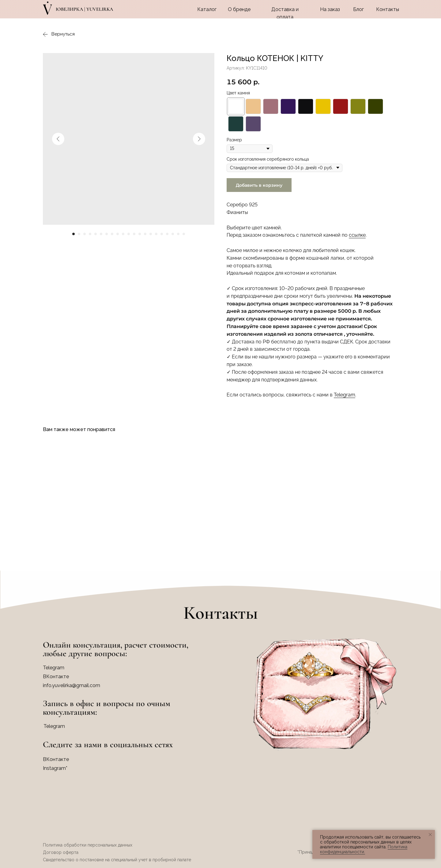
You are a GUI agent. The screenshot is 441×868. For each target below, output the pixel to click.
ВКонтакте (56, 759)
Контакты (388, 9)
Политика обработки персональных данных (88, 845)
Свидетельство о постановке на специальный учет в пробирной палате (117, 860)
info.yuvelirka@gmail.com (72, 685)
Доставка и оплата (285, 13)
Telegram (345, 395)
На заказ (330, 9)
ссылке (357, 235)
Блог (358, 9)
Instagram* (55, 768)
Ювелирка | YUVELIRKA (84, 9)
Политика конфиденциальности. (364, 849)
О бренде (239, 9)
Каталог (207, 9)
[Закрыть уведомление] (430, 835)
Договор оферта (61, 852)
